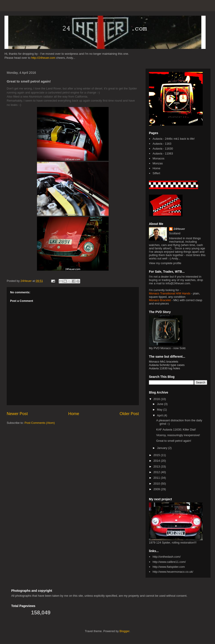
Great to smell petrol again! (174, 441)
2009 (157, 489)
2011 (157, 478)
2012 (157, 472)
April (160, 415)
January (163, 448)
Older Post (129, 414)
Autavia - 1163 (162, 144)
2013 (157, 467)
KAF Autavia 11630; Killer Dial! (176, 430)
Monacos (158, 158)
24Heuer (179, 229)
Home (74, 414)
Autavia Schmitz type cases (167, 365)
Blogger (125, 631)
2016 (157, 399)
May (160, 410)
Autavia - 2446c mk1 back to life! (174, 139)
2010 (157, 484)
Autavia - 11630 (163, 149)
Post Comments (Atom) (40, 423)
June (161, 404)
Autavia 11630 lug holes (164, 368)
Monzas (158, 163)
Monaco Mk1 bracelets (164, 362)
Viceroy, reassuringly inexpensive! (178, 435)
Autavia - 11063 (163, 153)
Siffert (156, 173)
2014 (157, 461)
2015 (157, 455)
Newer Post (17, 414)
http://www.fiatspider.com (169, 567)
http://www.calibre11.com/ (169, 562)
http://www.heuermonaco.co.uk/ (173, 572)
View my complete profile (165, 263)
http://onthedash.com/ (167, 557)
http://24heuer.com (43, 58)
